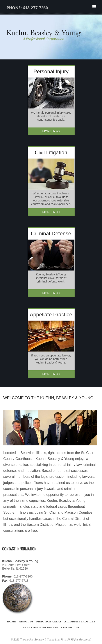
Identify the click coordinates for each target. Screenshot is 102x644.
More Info (51, 131)
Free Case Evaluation (40, 627)
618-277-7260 (35, 8)
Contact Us (70, 627)
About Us (26, 621)
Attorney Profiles (80, 621)
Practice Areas (49, 621)
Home (12, 621)
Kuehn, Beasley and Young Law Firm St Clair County (53, 36)
